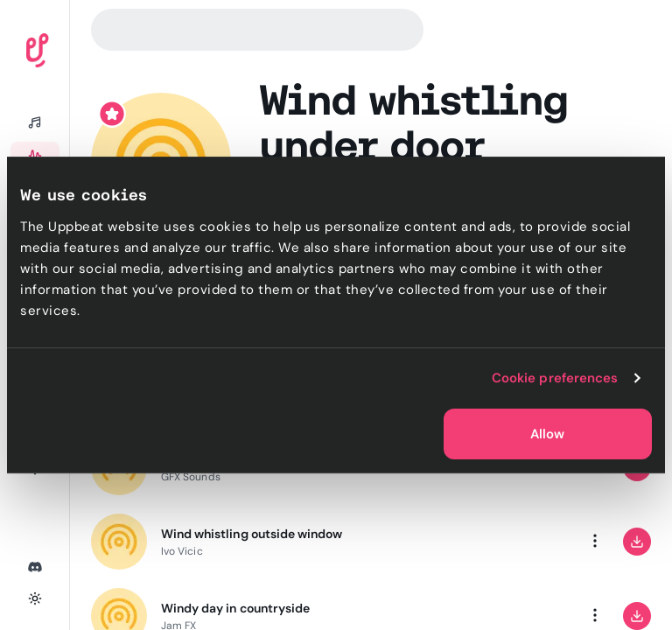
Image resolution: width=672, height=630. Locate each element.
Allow (547, 434)
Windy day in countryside (235, 608)
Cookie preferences (555, 378)
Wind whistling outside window (252, 534)
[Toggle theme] (35, 598)
